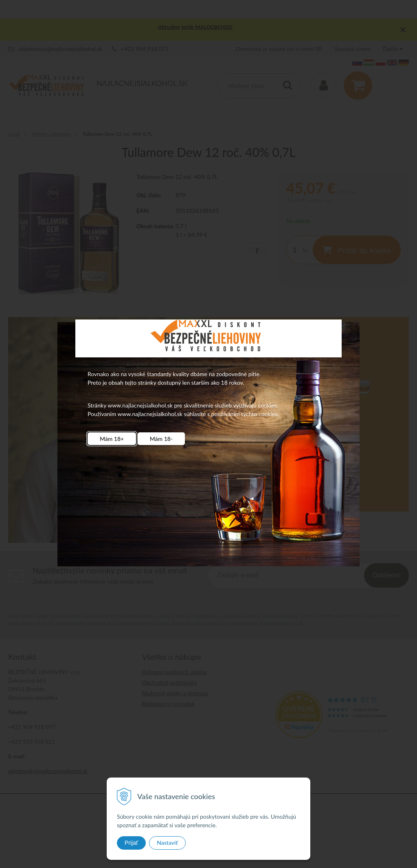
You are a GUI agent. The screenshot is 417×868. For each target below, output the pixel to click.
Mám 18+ (112, 439)
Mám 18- (161, 439)
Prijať (131, 843)
